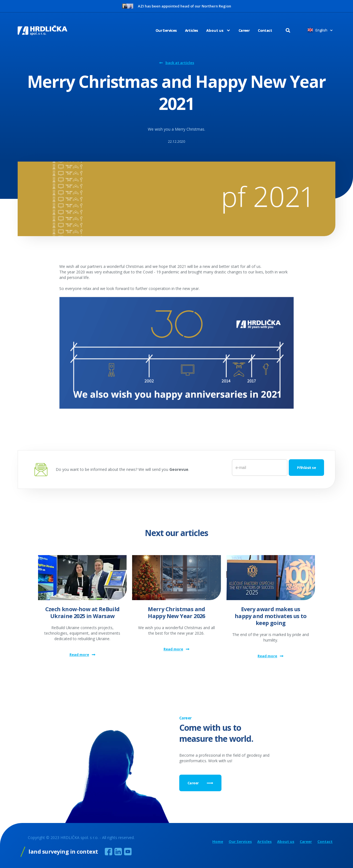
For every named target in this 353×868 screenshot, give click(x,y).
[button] (214, 30)
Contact (265, 30)
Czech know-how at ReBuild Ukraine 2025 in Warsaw (82, 613)
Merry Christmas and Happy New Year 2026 (176, 613)
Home (218, 842)
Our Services (166, 30)
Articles (192, 30)
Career (244, 30)
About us (286, 842)
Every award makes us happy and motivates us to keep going (271, 616)
